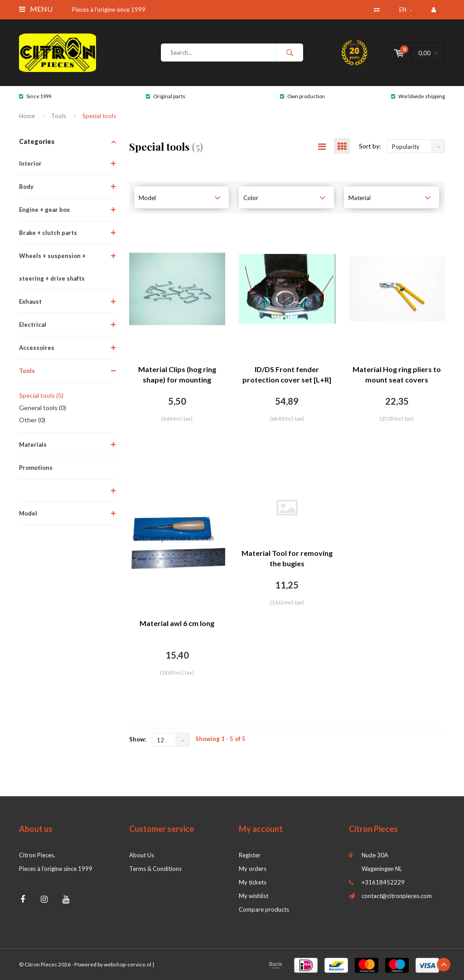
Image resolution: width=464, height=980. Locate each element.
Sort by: (370, 146)
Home (27, 116)
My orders (253, 869)
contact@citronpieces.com (397, 896)
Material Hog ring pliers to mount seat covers (397, 374)
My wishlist (254, 896)
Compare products (264, 909)
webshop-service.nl (128, 964)
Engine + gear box (44, 210)
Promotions (36, 468)
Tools (59, 116)
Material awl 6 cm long (177, 623)
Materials (33, 445)
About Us (142, 855)
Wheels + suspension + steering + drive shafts (52, 267)
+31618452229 (383, 882)
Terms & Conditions (155, 869)
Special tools (99, 116)
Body (26, 186)
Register (250, 855)
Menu (36, 9)
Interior (30, 163)
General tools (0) (43, 408)
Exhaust (30, 301)
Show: (138, 739)
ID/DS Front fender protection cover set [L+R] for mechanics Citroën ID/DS (287, 375)
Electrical (33, 325)
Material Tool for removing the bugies (287, 558)
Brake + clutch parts (48, 233)
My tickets (253, 882)
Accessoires (37, 348)
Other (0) (32, 420)
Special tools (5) (41, 395)
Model (28, 513)
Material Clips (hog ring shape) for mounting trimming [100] (177, 375)
